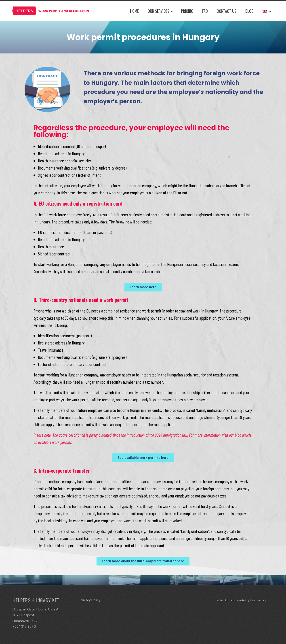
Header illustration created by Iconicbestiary (240, 600)
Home (134, 11)
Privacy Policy (90, 600)
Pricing (187, 11)
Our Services (160, 11)
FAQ (205, 11)
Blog (249, 11)
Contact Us (227, 11)
